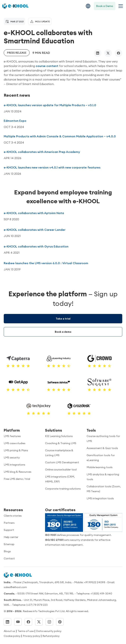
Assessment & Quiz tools (102, 448)
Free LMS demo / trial (17, 479)
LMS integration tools (100, 498)
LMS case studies (15, 443)
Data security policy (49, 631)
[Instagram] (49, 622)
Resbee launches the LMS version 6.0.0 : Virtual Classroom (46, 263)
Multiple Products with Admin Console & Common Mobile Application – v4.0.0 (60, 136)
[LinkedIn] (7, 622)
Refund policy (51, 636)
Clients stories (13, 516)
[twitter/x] (108, 53)
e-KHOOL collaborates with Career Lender (35, 230)
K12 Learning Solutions (59, 436)
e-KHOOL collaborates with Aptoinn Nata (34, 213)
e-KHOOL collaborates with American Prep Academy (42, 152)
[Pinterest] (60, 622)
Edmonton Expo (15, 121)
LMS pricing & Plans (16, 450)
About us (9, 631)
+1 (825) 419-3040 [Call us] (101, 594)
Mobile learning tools (100, 467)
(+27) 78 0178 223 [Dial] (37, 605)
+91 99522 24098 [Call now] (94, 582)
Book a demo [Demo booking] (63, 332)
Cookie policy (12, 636)
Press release (17, 53)
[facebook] (119, 53)
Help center (11, 537)
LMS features (12, 436)
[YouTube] (18, 622)
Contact (9, 558)
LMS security (12, 457)
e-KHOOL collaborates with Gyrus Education (36, 246)
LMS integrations (14, 465)
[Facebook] (28, 622)
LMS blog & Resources (18, 472)
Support (9, 530)
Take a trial (63, 319)
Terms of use (26, 631)
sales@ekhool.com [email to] (15, 587)
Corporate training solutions (63, 489)
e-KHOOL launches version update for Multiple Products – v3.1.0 (50, 105)
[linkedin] (98, 53)
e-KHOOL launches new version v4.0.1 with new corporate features (52, 167)
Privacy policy (32, 636)
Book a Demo (105, 6)
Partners (9, 523)
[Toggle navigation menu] (120, 6)
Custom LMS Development (62, 462)
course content (47, 66)
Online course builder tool (61, 469)
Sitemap (9, 544)
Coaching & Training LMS (61, 443)
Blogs (7, 551)
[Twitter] (39, 622)
